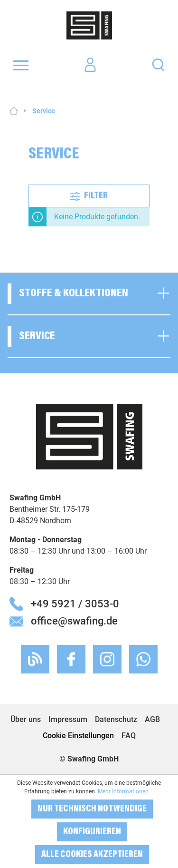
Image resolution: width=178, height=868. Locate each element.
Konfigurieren (92, 832)
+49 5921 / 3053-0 (75, 604)
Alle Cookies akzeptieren (92, 855)
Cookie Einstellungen (78, 736)
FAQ (129, 736)
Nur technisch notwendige (92, 809)
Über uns (26, 719)
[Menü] (21, 65)
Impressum (68, 719)
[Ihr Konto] (90, 65)
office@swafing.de (74, 621)
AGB (152, 719)
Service (37, 336)
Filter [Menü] (89, 195)
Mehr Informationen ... (126, 791)
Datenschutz (116, 719)
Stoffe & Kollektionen (74, 293)
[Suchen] (158, 64)
